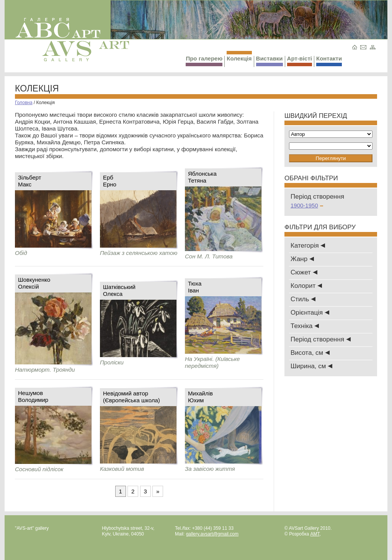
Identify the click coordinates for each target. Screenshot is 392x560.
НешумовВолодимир (33, 396)
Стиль (303, 299)
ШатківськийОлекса (119, 290)
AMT (315, 534)
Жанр (302, 259)
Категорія (308, 246)
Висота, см (310, 353)
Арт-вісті (300, 61)
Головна (24, 103)
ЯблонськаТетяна (202, 177)
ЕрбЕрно (110, 181)
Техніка (305, 326)
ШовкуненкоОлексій (34, 283)
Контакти (329, 61)
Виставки (269, 61)
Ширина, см (311, 366)
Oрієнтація (310, 313)
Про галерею (204, 61)
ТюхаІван (195, 287)
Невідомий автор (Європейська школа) (131, 397)
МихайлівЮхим (200, 397)
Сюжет (304, 272)
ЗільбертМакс (30, 181)
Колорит (306, 286)
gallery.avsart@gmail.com (212, 534)
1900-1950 (307, 205)
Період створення (321, 339)
